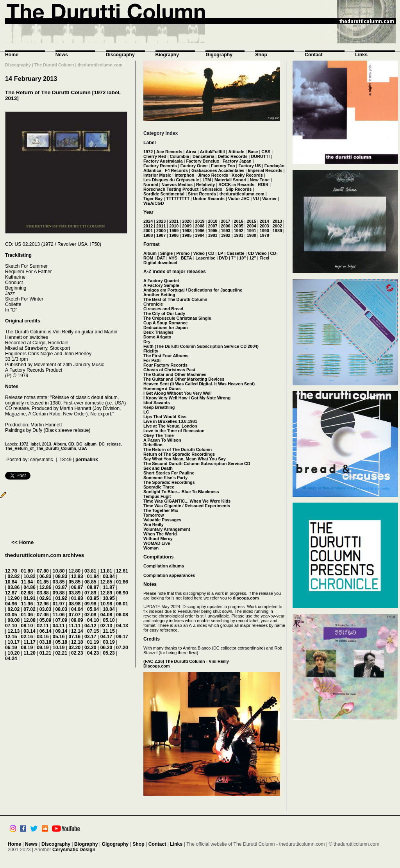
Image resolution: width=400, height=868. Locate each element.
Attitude (236, 152)
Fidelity (151, 351)
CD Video (257, 253)
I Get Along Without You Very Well (178, 393)
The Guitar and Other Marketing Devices (184, 379)
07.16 (74, 637)
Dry (147, 342)
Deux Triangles (158, 332)
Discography (120, 55)
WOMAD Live (157, 543)
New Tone (260, 180)
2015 (252, 221)
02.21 (61, 653)
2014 (264, 221)
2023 (161, 221)
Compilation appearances (169, 575)
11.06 (59, 615)
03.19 (109, 642)
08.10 (27, 626)
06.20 (106, 648)
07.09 (61, 620)
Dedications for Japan (166, 328)
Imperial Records (265, 170)
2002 (277, 226)
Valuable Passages (162, 520)
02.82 (14, 576)
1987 (161, 235)
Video (199, 253)
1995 (212, 231)
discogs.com (246, 598)
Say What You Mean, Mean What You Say (185, 459)
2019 (200, 221)
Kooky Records (247, 175)
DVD (223, 258)
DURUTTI (260, 156)
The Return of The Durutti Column (178, 449)
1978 (264, 235)
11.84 (27, 582)
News (62, 55)
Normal (151, 184)
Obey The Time (159, 435)
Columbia (180, 156)
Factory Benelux (203, 161)
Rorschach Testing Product (171, 189)
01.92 (61, 598)
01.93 (77, 598)
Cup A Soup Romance (165, 323)
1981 (239, 235)
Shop (261, 55)
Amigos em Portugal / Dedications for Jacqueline (193, 290)
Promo (183, 253)
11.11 (74, 626)
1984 (200, 235)
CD (71, 444)
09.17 (122, 637)
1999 (174, 231)
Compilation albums (164, 566)
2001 (148, 231)
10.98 (106, 604)
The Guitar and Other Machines (175, 374)
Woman (151, 548)
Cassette (235, 253)
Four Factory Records (165, 365)
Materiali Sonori (230, 180)
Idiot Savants (157, 403)
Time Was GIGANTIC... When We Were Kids (187, 501)
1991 (252, 231)
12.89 (106, 593)
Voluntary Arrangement (167, 529)
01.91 (29, 598)
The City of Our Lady (164, 313)
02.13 (106, 626)
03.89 (74, 593)
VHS (173, 258)
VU (256, 199)
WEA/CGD (154, 203)
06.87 (77, 587)
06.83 (46, 576)
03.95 (93, 598)
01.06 (27, 615)
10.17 (14, 642)
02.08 (90, 615)
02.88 (27, 593)
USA (83, 448)
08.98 (74, 604)
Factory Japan (237, 161)
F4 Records (176, 170)
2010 (174, 226)
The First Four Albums (166, 356)
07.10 (11, 626)
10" (242, 258)
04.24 (11, 659)
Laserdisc (206, 258)
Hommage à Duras (162, 388)
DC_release (110, 444)
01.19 (93, 642)
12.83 (77, 576)
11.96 (27, 604)
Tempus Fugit (157, 496)
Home (12, 55)
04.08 (106, 615)
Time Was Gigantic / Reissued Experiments (187, 506)
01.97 (59, 604)
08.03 (61, 609)
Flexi (264, 258)
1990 (264, 231)
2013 (47, 444)
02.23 (77, 653)
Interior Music (157, 175)
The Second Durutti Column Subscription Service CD (197, 464)
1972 (148, 152)
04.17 (106, 637)
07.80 (43, 571)
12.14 (77, 631)
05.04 (93, 609)
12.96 (43, 604)
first (193, 653)
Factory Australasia (163, 161)
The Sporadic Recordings (169, 482)
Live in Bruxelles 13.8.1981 (170, 421)
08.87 (93, 587)
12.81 (122, 571)
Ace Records (169, 152)
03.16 (43, 637)
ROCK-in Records (236, 184)
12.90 (14, 598)
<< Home (22, 542)
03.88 (43, 593)
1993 (225, 231)
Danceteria (204, 156)
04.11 (59, 626)
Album (60, 444)
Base (253, 152)
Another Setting (159, 295)
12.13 (14, 631)
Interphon (184, 175)
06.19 (11, 648)
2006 (225, 226)
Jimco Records (213, 175)
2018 (212, 221)
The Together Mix (161, 510)
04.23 (93, 653)
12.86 (46, 587)
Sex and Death (158, 468)
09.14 (61, 631)
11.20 (29, 653)
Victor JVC (239, 199)
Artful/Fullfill (212, 152)
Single (167, 253)
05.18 (61, 642)
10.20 (14, 653)
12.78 (11, 571)
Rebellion (153, 445)
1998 (187, 231)
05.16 (59, 637)
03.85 (59, 582)
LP (220, 253)
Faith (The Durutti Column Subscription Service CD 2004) (201, 346)
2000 (161, 231)
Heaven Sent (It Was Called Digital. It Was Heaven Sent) (199, 384)
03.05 (11, 615)
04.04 (77, 609)
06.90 (122, 593)
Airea (191, 152)
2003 (264, 226)
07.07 (74, 615)
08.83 (61, 576)
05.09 (46, 620)
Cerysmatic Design (74, 850)
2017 (225, 221)
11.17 (29, 642)
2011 (161, 226)
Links (361, 55)
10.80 (59, 571)
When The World (160, 534)
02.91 (46, 598)
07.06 (43, 615)
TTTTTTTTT (178, 199)
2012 (148, 226)
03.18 (46, 642)
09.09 (77, 620)
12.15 (11, 637)
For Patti (152, 360)
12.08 (29, 620)
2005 (239, 226)
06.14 (46, 631)
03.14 (29, 631)
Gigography (219, 55)
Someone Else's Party (165, 478)
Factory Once (194, 166)
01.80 (27, 571)
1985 (187, 235)
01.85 (43, 582)
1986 (174, 235)
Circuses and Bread (163, 309)
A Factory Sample (161, 285)
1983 (212, 235)
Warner (269, 199)
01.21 (46, 653)
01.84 (93, 576)
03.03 (46, 609)
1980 (252, 235)
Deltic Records (232, 156)
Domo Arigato (157, 337)
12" (253, 258)
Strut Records (202, 194)
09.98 (90, 604)
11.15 (109, 631)
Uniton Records (209, 199)
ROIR (263, 184)
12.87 (11, 593)
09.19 (43, 648)
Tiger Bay (153, 199)
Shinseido (212, 189)
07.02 (29, 609)
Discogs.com (157, 666)
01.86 (122, 582)
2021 (174, 221)
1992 (239, 231)
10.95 (109, 598)
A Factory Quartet (161, 281)
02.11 (43, 626)
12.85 (106, 582)
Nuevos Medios (177, 184)
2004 (252, 226)
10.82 (29, 576)
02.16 (27, 637)
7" (233, 258)
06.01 (122, 604)
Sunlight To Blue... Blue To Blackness (181, 492)
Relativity (205, 184)
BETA (187, 258)
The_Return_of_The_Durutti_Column (41, 448)
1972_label (29, 444)
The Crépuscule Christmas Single (177, 318)
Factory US (249, 166)
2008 (200, 226)
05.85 (74, 582)
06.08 (122, 615)
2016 (239, 221)
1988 (148, 235)
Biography (167, 55)
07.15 (93, 631)
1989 (277, 231)
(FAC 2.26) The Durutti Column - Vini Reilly (186, 661)
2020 (187, 221)
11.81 (106, 571)
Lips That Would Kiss (165, 417)
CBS (266, 152)
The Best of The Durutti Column (175, 299)
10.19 (59, 648)
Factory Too (223, 166)
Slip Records (239, 189)
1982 (225, 235)
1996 (200, 231)
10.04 (109, 609)
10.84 (11, 582)
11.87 (109, 587)
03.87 (61, 587)
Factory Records (160, 166)
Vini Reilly (154, 524)
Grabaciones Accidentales (218, 170)
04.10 (93, 620)
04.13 (122, 626)
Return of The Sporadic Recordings (179, 454)
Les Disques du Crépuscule (171, 180)
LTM (207, 180)
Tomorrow (154, 515)
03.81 (90, 571)
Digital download (160, 263)
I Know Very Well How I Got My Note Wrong (187, 398)
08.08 (14, 620)
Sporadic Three (159, 487)
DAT (161, 258)
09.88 (59, 593)
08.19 (27, 648)
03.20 (90, 648)
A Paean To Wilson (162, 440)
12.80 (74, 571)
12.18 (77, 642)
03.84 (109, 576)
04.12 (90, 626)
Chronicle (153, 304)
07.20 (122, 648)
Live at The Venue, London (170, 426)
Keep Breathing (159, 407)
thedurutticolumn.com (242, 194)
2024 (148, 221)
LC (146, 412)
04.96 (11, 604)
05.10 (109, 620)
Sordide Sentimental (164, 194)
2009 (187, 226)
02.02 (14, 609)
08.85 (90, 582)
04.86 (29, 587)
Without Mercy (158, 539)
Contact (314, 55)
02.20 (74, 648)
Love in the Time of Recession (174, 431)
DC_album (87, 444)
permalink (87, 460)
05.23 (109, 653)
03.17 (90, 637)
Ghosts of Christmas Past (169, 370)
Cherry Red (155, 156)
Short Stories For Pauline (169, 473)
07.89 (90, 593)
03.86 (14, 587)
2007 (212, 226)
